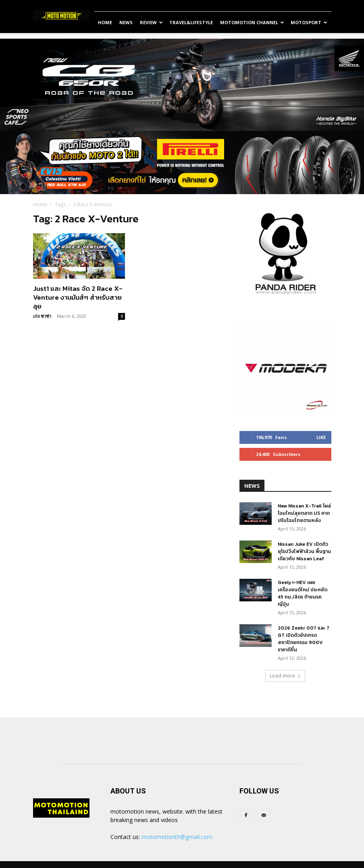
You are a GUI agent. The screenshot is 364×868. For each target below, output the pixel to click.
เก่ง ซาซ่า (42, 316)
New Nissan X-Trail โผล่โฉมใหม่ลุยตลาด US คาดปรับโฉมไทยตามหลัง (304, 513)
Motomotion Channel (252, 22)
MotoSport (309, 22)
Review (151, 22)
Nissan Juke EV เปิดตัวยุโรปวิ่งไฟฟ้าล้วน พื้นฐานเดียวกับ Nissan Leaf (304, 551)
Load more (285, 676)
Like (321, 437)
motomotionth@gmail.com (177, 837)
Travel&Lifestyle (191, 22)
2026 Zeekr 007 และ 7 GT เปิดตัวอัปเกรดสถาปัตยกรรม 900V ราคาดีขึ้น (304, 639)
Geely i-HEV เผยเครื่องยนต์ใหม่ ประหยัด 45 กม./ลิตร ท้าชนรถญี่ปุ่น (303, 593)
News (126, 22)
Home (105, 22)
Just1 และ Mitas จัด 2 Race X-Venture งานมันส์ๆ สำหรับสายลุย (78, 297)
